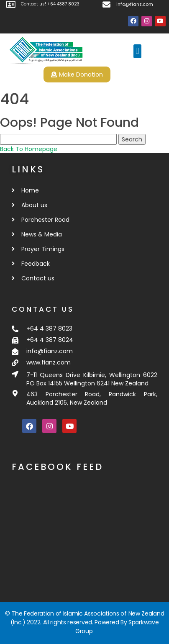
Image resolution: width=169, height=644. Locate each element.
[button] (137, 51)
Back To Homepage (29, 149)
